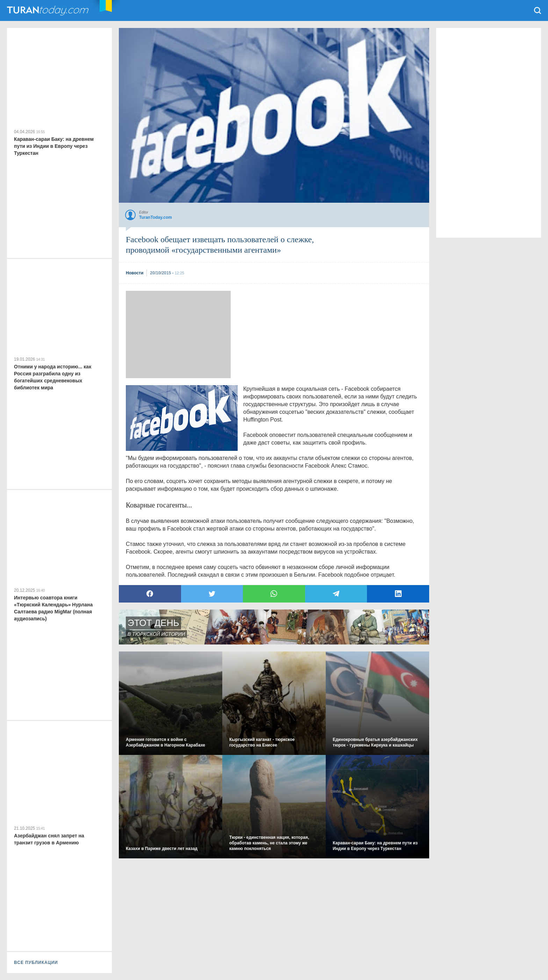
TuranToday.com (49, 10)
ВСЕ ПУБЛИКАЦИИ (36, 963)
